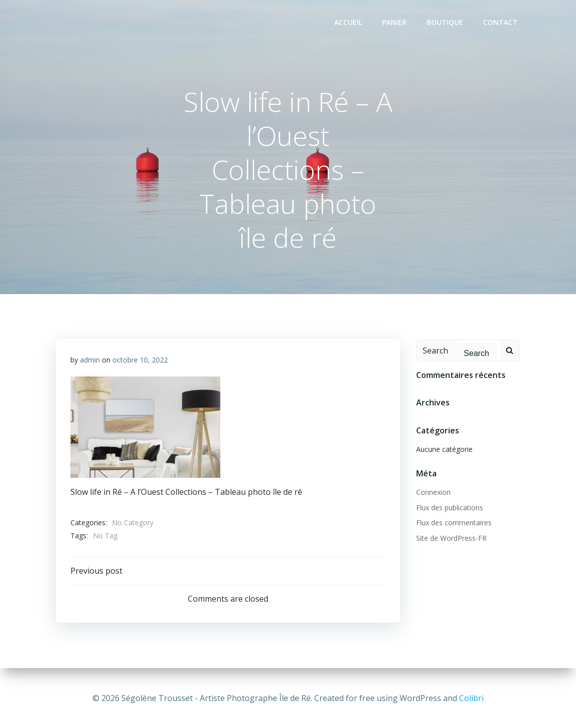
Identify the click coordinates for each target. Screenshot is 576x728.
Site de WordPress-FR (451, 538)
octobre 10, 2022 (141, 361)
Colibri (471, 698)
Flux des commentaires (453, 523)
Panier (395, 23)
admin (90, 361)
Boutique (445, 23)
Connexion (433, 493)
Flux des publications (449, 508)
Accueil (349, 23)
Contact (501, 23)
